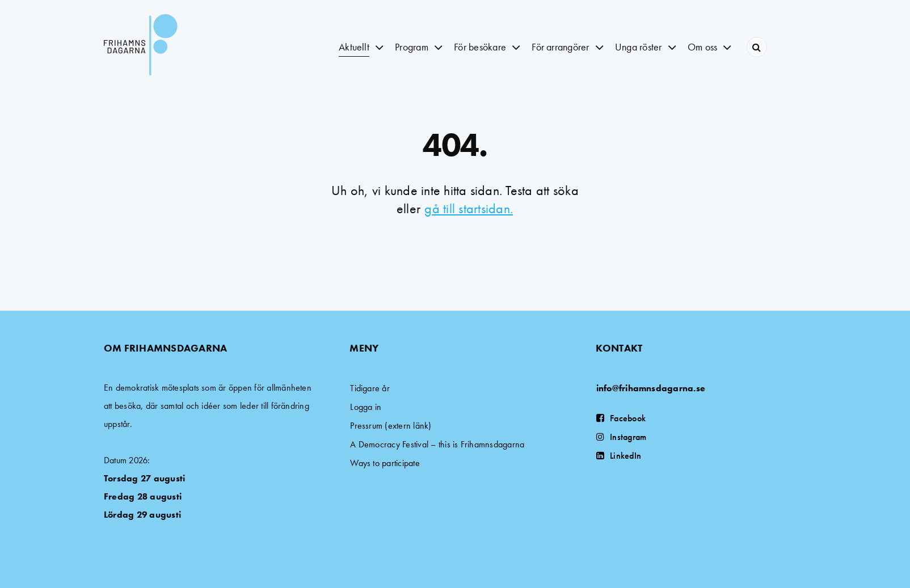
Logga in (366, 407)
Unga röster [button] (639, 47)
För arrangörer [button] (560, 47)
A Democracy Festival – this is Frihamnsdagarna (437, 444)
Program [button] (412, 47)
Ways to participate (385, 463)
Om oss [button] (702, 47)
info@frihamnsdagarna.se (651, 388)
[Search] (757, 47)
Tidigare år (370, 388)
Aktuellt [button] (354, 47)
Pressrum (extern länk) (391, 426)
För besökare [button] (480, 47)
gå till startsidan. (469, 208)
